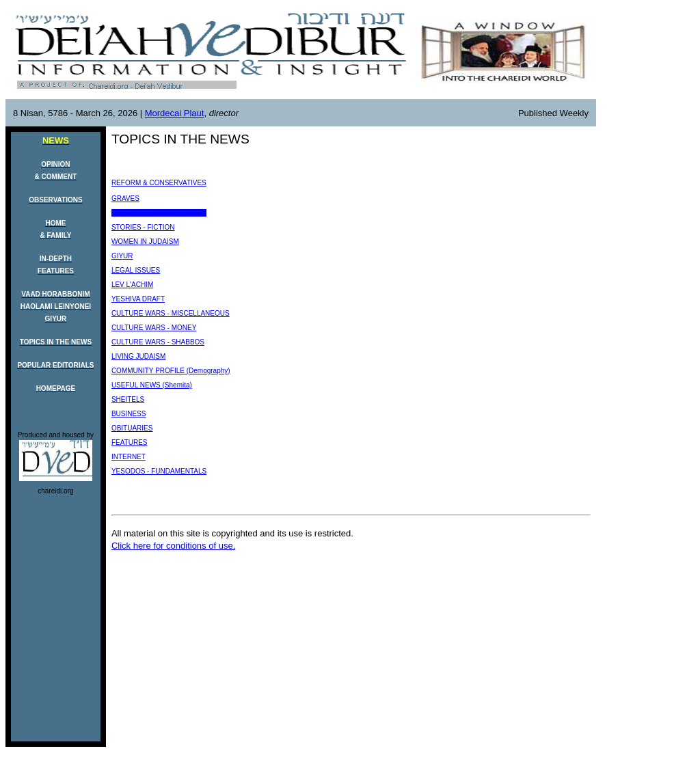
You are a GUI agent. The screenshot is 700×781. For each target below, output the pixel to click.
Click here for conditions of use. (173, 546)
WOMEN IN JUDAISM (145, 242)
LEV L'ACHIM (132, 285)
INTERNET (129, 457)
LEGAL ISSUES (136, 270)
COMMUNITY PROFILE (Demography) (171, 371)
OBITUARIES (132, 428)
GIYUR (122, 256)
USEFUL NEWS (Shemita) (152, 385)
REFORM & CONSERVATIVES (159, 183)
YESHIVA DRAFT (138, 299)
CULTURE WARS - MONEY (154, 328)
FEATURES (130, 442)
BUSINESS (129, 414)
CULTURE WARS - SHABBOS (158, 342)
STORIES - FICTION (143, 227)
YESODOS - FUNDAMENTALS (159, 213)
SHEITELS (128, 399)
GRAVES (125, 198)
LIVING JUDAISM (138, 356)
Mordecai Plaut (175, 113)
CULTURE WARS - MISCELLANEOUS (171, 313)
